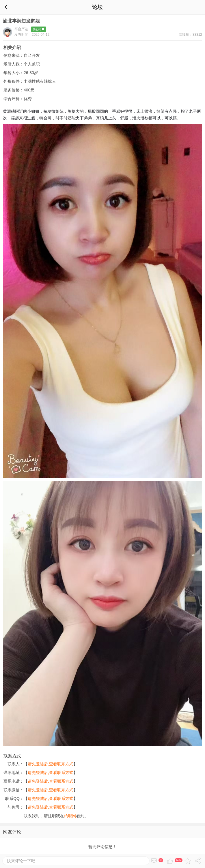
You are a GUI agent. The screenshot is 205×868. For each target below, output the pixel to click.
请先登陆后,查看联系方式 (51, 764)
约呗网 (70, 816)
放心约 (39, 29)
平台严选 (21, 29)
